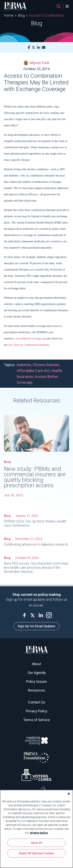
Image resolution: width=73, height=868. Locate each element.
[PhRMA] (15, 6)
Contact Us (37, 702)
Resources (36, 690)
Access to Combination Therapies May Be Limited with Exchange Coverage (49, 15)
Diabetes (24, 365)
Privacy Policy (37, 711)
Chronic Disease (46, 365)
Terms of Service (36, 720)
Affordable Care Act (33, 371)
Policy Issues (36, 681)
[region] (36, 829)
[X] (33, 47)
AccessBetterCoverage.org (30, 339)
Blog (21, 15)
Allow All (36, 843)
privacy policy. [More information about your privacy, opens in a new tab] (39, 833)
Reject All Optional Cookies (37, 853)
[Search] (59, 6)
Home (9, 15)
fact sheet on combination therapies (29, 345)
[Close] (67, 794)
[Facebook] (29, 47)
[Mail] (44, 47)
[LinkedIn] (39, 47)
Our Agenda (37, 673)
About (36, 664)
